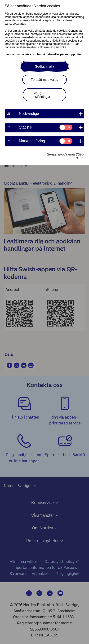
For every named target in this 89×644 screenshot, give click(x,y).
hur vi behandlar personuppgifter (60, 54)
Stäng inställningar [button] (42, 95)
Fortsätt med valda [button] (44, 80)
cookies (26, 54)
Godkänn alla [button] (45, 66)
